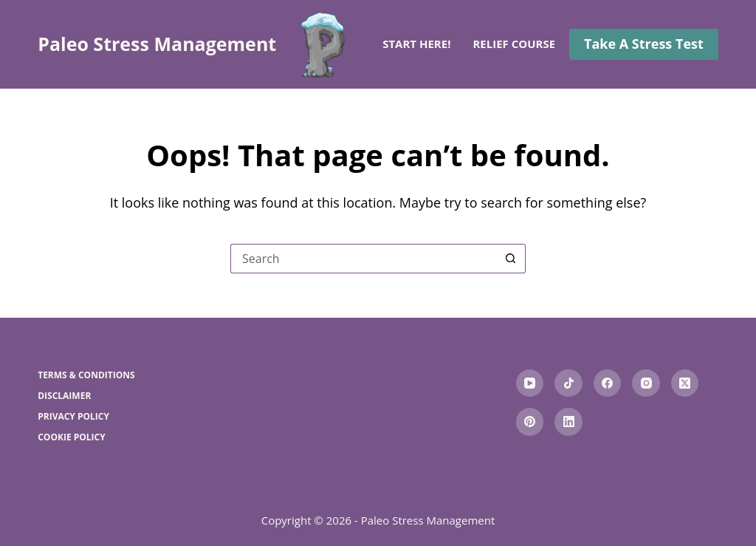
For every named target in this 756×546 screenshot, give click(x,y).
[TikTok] (568, 383)
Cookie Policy (72, 437)
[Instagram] (646, 383)
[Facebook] (608, 383)
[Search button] (511, 259)
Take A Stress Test (644, 44)
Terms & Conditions (86, 375)
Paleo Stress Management (157, 44)
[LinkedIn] (568, 422)
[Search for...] (363, 259)
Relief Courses (527, 44)
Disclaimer (64, 396)
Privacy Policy (73, 417)
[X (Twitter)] (685, 383)
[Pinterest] (530, 422)
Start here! (416, 44)
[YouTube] (530, 383)
